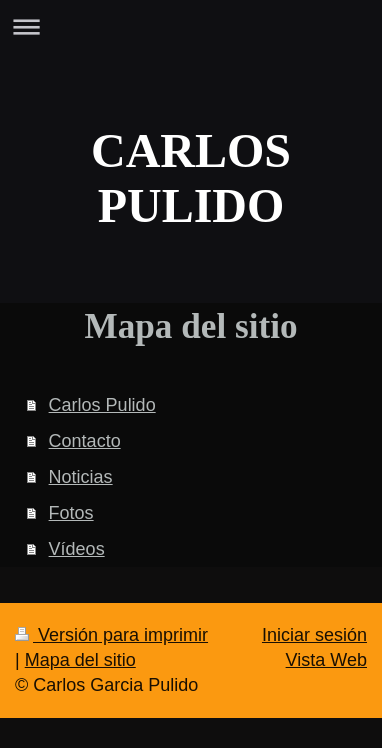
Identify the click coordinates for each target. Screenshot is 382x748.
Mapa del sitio (80, 660)
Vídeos (77, 549)
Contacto (85, 441)
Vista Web (326, 660)
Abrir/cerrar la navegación (191, 26)
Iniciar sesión (314, 635)
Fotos (71, 513)
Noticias (81, 477)
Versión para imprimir (111, 635)
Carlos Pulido (102, 405)
